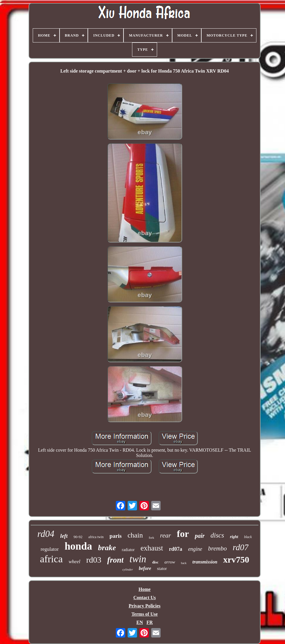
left (64, 536)
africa (51, 559)
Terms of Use (145, 614)
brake (107, 548)
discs (217, 535)
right (234, 537)
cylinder (128, 569)
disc (155, 562)
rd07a (176, 549)
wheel (75, 562)
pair (200, 536)
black (248, 537)
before (145, 568)
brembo (217, 548)
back (184, 563)
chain (135, 535)
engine (195, 549)
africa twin (96, 537)
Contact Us (145, 598)
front (116, 560)
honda (78, 546)
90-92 (78, 537)
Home (145, 589)
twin (138, 559)
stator (162, 568)
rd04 (46, 534)
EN (140, 622)
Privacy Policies (145, 606)
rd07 (241, 547)
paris (115, 536)
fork (151, 538)
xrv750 (236, 559)
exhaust (152, 548)
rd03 (94, 560)
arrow (170, 562)
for (183, 534)
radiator (128, 550)
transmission (205, 562)
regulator (50, 549)
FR (150, 622)
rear (165, 535)
